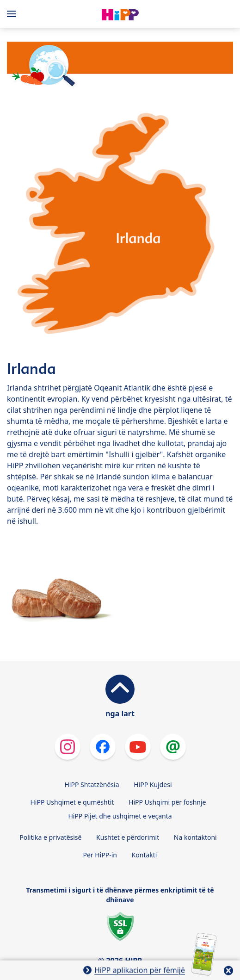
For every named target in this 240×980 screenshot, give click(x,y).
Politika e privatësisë (50, 837)
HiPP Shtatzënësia (92, 785)
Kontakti (145, 855)
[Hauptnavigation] (13, 14)
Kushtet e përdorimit (128, 837)
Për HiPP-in (100, 855)
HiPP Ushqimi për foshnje (167, 802)
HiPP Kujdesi (153, 785)
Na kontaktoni (195, 837)
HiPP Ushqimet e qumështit (72, 802)
